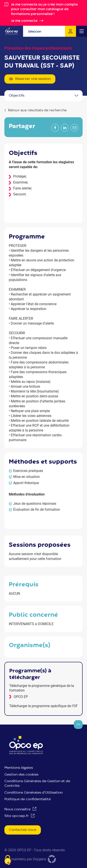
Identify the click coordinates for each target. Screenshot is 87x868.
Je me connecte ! (71, 31)
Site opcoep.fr (17, 816)
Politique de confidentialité (28, 799)
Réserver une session (30, 79)
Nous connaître (17, 809)
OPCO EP (21, 697)
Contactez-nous (23, 830)
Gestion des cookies (21, 775)
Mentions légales (19, 768)
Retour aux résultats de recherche (37, 110)
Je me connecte (24, 21)
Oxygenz (45, 859)
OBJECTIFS (17, 96)
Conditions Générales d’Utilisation (34, 793)
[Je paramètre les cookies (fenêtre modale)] (8, 860)
